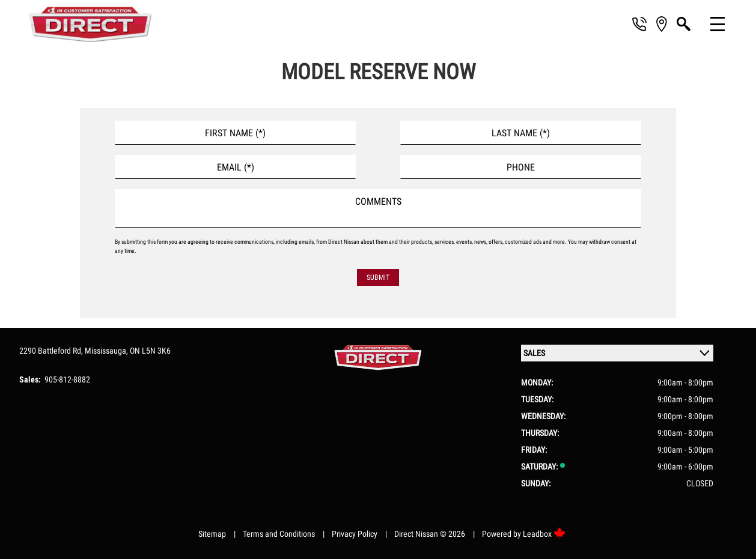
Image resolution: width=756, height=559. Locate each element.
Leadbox (544, 534)
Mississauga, (107, 351)
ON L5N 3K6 (150, 351)
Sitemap (212, 534)
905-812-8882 (67, 379)
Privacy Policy (355, 534)
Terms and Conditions (279, 534)
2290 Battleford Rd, (52, 351)
